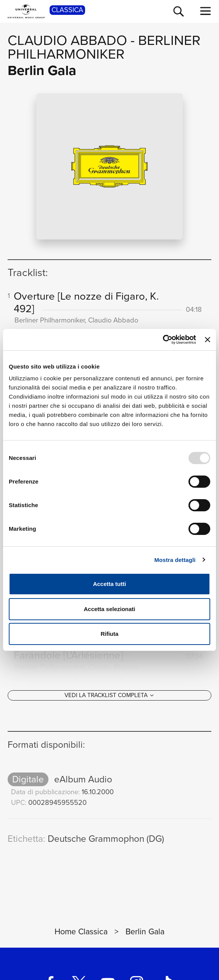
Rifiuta (110, 634)
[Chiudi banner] (208, 340)
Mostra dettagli (175, 560)
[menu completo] (206, 11)
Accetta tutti (110, 584)
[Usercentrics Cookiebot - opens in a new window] (163, 340)
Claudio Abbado (67, 40)
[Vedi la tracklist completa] (109, 697)
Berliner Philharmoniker (104, 47)
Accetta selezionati (109, 609)
